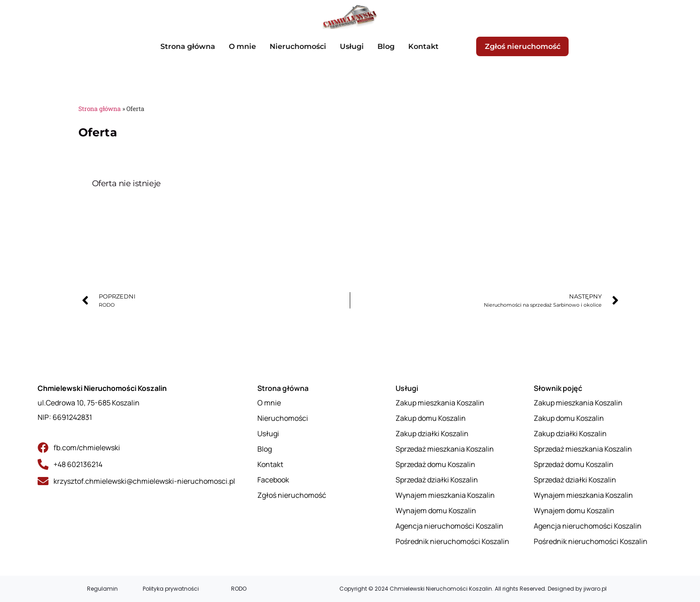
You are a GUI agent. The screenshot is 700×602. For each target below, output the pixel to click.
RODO (239, 589)
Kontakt (422, 46)
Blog (385, 46)
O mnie (241, 46)
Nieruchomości (297, 46)
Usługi (351, 46)
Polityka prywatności (171, 589)
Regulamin (102, 589)
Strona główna (187, 46)
